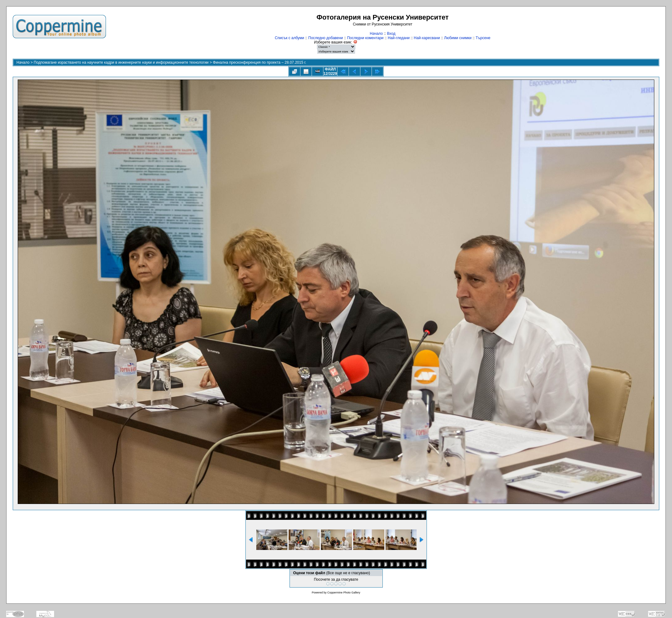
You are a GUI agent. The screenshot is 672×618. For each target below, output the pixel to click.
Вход (391, 34)
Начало (376, 34)
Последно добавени (326, 38)
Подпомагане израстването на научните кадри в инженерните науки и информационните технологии (121, 62)
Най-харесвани (427, 38)
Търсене (483, 38)
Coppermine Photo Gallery (344, 593)
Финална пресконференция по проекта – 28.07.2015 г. (260, 62)
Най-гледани (399, 38)
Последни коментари (365, 38)
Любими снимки (458, 38)
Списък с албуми (290, 38)
